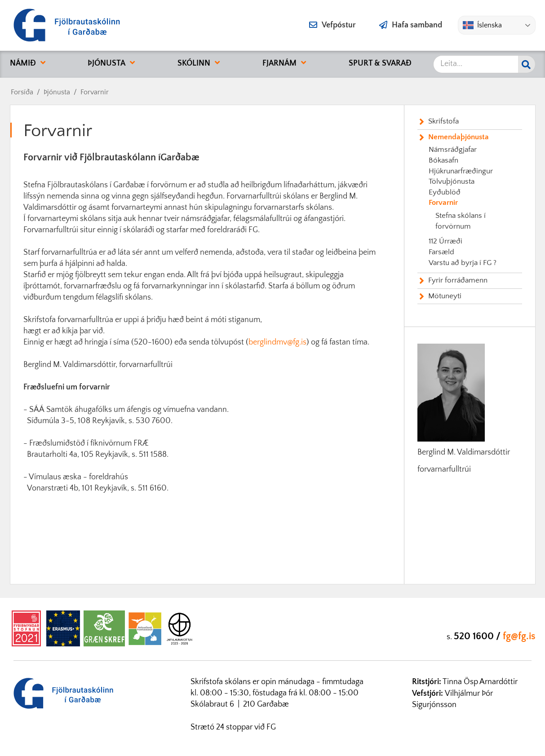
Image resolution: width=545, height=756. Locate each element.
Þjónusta (57, 92)
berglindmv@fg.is (277, 342)
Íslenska (482, 25)
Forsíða (22, 92)
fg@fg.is (519, 636)
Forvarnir (95, 92)
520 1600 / (478, 636)
